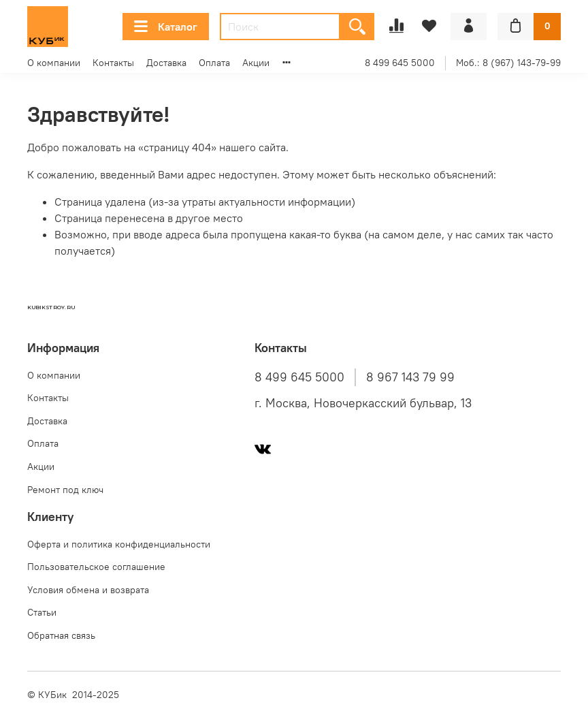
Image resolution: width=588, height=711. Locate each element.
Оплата (214, 63)
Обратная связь (61, 635)
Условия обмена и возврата (88, 590)
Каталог (166, 27)
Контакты (113, 63)
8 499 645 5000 (400, 63)
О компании (54, 63)
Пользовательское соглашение (96, 567)
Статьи (42, 612)
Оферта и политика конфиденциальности (119, 544)
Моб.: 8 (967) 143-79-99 (508, 63)
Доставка (166, 63)
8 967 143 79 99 (410, 377)
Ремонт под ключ (65, 490)
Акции (256, 63)
